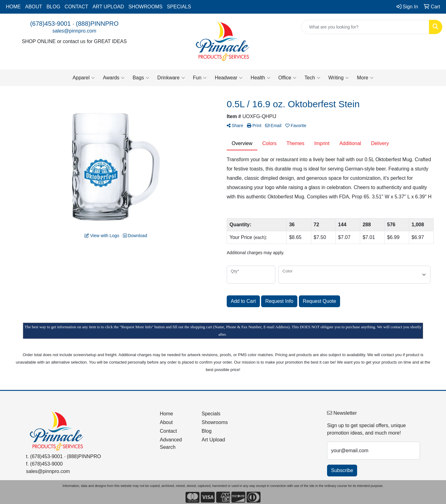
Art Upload (213, 440)
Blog (207, 431)
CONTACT (77, 7)
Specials (211, 414)
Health (260, 78)
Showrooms (215, 422)
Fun (200, 78)
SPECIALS (179, 7)
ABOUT (34, 7)
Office (288, 78)
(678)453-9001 (50, 24)
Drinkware (171, 78)
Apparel (84, 78)
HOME (13, 7)
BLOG (53, 7)
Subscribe (342, 470)
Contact (168, 431)
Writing (339, 78)
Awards (114, 78)
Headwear (229, 78)
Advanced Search (171, 443)
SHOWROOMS (145, 7)
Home (166, 414)
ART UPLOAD (108, 7)
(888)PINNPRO (97, 24)
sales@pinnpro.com (74, 31)
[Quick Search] (365, 27)
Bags (141, 78)
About (166, 422)
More (365, 78)
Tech (312, 78)
